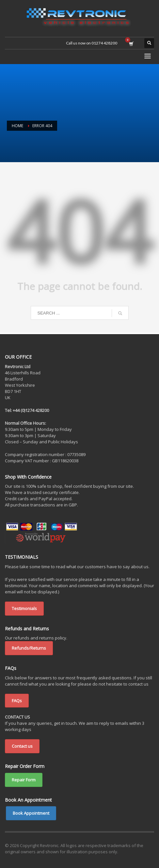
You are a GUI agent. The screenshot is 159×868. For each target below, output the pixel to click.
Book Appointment (31, 813)
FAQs (17, 701)
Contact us (22, 746)
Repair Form (24, 780)
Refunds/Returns (29, 648)
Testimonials (24, 608)
